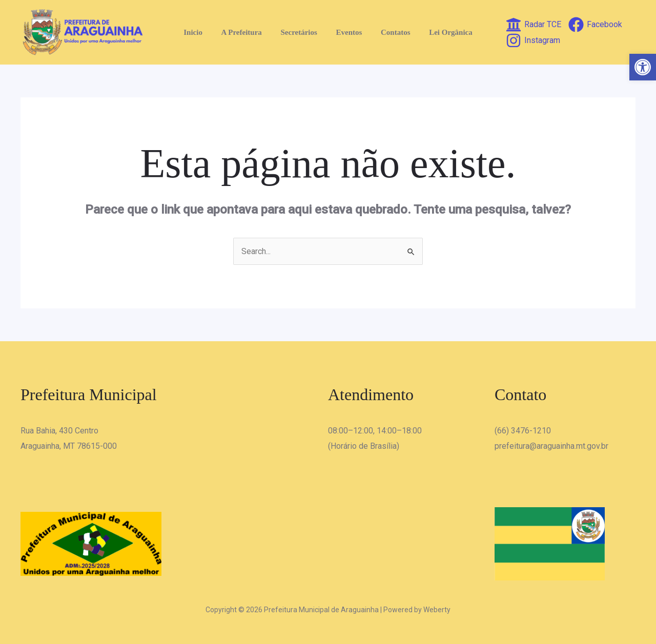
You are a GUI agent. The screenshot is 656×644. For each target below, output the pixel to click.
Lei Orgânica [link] (443, 32)
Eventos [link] (347, 32)
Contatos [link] (391, 32)
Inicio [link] (202, 32)
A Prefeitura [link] (247, 32)
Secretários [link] (301, 32)
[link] (643, 67)
